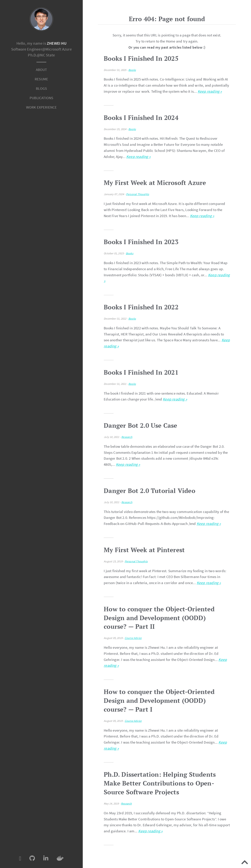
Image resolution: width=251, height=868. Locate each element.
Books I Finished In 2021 (141, 372)
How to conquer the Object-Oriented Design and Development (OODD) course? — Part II (159, 618)
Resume (41, 79)
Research (127, 437)
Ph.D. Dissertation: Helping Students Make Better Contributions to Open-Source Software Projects (160, 783)
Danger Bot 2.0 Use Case (140, 425)
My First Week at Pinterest (144, 550)
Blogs (41, 88)
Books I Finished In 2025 (141, 58)
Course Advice (133, 638)
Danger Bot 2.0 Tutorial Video (150, 491)
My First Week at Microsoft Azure (155, 183)
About (41, 70)
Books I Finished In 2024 (141, 118)
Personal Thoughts (138, 194)
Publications (41, 98)
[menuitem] (41, 70)
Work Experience (41, 107)
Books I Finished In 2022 (141, 307)
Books (132, 70)
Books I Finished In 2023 (141, 242)
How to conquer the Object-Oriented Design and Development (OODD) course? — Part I (159, 700)
